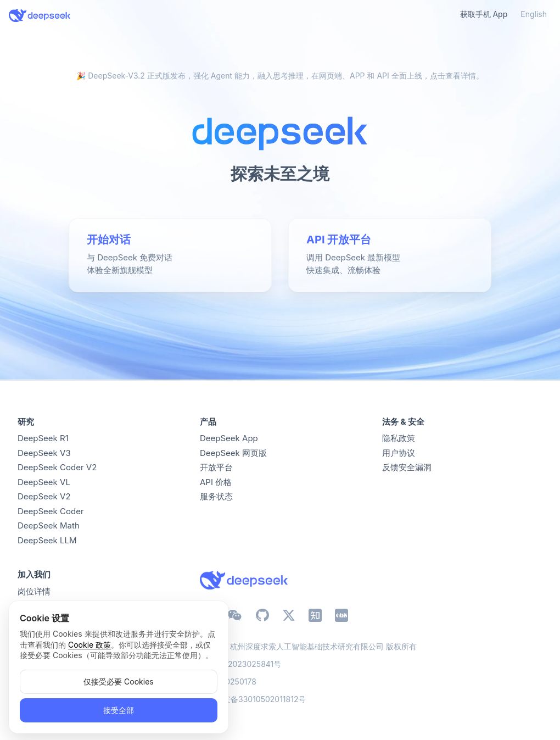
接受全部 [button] (119, 710)
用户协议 (399, 453)
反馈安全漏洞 (407, 467)
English (534, 14)
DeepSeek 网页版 (233, 453)
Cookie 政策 (89, 645)
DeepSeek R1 (43, 438)
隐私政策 (399, 438)
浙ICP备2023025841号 (240, 664)
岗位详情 (34, 591)
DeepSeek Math (49, 525)
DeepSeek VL (44, 482)
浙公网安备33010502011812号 (253, 699)
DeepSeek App (229, 438)
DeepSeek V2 (44, 496)
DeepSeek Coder (51, 511)
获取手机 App (484, 14)
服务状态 (216, 496)
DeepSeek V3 (44, 453)
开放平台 (216, 467)
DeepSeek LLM (47, 540)
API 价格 (216, 482)
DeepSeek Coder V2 (57, 467)
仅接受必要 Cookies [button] (118, 681)
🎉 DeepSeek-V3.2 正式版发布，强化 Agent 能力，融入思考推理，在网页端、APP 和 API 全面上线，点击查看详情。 (280, 76)
